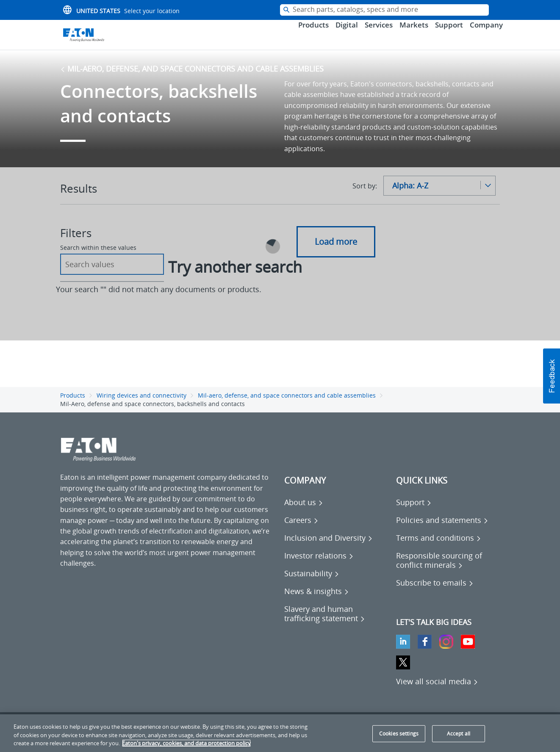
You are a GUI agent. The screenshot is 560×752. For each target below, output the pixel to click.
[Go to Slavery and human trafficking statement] (336, 625)
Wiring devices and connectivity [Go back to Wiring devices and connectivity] (141, 407)
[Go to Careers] (301, 532)
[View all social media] (437, 693)
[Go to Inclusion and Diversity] (329, 550)
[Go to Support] (414, 514)
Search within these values (98, 260)
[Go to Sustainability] (312, 585)
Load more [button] (336, 253)
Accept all (459, 734)
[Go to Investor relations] (319, 567)
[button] (552, 376)
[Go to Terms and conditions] (439, 550)
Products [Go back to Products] (73, 407)
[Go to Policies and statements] (442, 532)
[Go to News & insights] (317, 603)
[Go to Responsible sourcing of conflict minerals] (448, 572)
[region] (280, 733)
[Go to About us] (304, 514)
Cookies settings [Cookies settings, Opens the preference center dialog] (399, 734)
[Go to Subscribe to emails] (435, 594)
